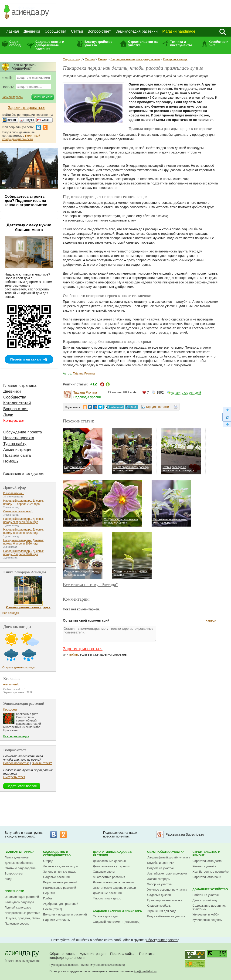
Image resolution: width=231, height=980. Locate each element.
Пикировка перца (175, 59)
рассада (93, 76)
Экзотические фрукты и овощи (114, 888)
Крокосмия (11, 709)
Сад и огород (15, 43)
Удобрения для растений (61, 904)
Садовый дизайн (159, 895)
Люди (8, 415)
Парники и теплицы (57, 920)
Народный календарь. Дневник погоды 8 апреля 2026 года (23, 531)
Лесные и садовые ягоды (61, 866)
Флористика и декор (107, 898)
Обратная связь (62, 954)
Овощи (90, 59)
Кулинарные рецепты (208, 920)
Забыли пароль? (12, 97)
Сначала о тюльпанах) (18, 511)
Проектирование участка (165, 900)
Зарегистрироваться (83, 649)
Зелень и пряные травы (60, 872)
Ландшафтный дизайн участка (169, 857)
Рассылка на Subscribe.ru (185, 834)
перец (105, 76)
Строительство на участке (143, 43)
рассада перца (121, 76)
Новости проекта (19, 438)
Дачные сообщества (19, 863)
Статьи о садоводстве (20, 868)
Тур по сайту (15, 444)
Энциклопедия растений (137, 31)
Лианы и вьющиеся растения (113, 882)
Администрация (18, 450)
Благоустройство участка (99, 43)
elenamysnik (11, 684)
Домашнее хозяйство (210, 889)
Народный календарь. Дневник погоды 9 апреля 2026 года (23, 521)
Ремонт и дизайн (204, 866)
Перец (102, 59)
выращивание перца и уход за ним (158, 76)
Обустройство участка (166, 852)
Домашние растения (107, 893)
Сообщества (56, 31)
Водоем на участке (160, 868)
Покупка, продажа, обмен (22, 918)
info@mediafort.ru (146, 971)
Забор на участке (159, 884)
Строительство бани (207, 877)
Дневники (32, 31)
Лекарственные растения (22, 913)
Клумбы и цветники (161, 863)
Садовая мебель (159, 906)
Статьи (77, 31)
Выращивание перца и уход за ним (135, 59)
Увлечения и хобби (206, 914)
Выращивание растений (60, 882)
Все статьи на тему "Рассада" (90, 585)
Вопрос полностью (16, 763)
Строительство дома (207, 861)
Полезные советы (17, 924)
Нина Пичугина (91, 965)
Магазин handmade (179, 31)
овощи (81, 76)
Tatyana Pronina (84, 373)
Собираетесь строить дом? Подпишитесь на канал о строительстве (26, 201)
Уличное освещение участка (167, 890)
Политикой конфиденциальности (21, 137)
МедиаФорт (31, 961)
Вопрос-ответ (99, 31)
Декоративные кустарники (111, 866)
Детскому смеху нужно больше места (29, 227)
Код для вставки (158, 407)
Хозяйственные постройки (211, 872)
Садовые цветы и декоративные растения (50, 45)
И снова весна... (14, 493)
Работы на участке (206, 895)
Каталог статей (17, 403)
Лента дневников (17, 857)
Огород (48, 861)
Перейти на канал (25, 359)
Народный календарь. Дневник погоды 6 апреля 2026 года (23, 542)
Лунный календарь (18, 907)
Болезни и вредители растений (65, 914)
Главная (12, 31)
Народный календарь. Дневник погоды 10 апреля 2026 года (23, 502)
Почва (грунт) (53, 909)
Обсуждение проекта (23, 432)
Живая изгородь (158, 879)
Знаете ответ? (42, 763)
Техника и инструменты (181, 43)
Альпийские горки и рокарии (167, 873)
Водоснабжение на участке (166, 916)
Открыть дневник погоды (18, 667)
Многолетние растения (109, 877)
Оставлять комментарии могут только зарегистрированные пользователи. (109, 634)
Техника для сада (105, 916)
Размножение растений (59, 888)
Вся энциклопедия (16, 736)
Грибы (48, 898)
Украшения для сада (162, 911)
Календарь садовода (19, 902)
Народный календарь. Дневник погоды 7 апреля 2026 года (23, 553)
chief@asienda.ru (113, 965)
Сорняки (49, 893)
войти (74, 654)
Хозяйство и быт (219, 43)
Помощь (11, 461)
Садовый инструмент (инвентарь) (117, 922)
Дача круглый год (205, 900)
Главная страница (20, 386)
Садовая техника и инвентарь (117, 911)
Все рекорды (11, 613)
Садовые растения (56, 877)
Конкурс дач (14, 420)
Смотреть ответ (14, 777)
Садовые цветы (104, 872)
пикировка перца (196, 76)
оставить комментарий (186, 393)
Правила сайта (17, 455)
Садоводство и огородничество (57, 854)
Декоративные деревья (109, 861)
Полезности (14, 891)
